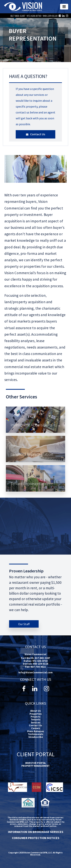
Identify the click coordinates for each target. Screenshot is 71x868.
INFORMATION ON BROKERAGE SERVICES (36, 832)
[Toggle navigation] (64, 7)
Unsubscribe (36, 737)
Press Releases (36, 731)
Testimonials (36, 734)
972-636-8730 (34, 16)
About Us (35, 711)
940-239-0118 (50, 16)
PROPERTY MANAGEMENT (35, 766)
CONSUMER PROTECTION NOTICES (36, 838)
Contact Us (35, 134)
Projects (35, 717)
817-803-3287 (18, 16)
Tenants (36, 719)
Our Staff (24, 624)
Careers (36, 728)
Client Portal (36, 754)
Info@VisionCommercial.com (35, 672)
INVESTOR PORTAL (36, 763)
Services (36, 722)
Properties (36, 714)
